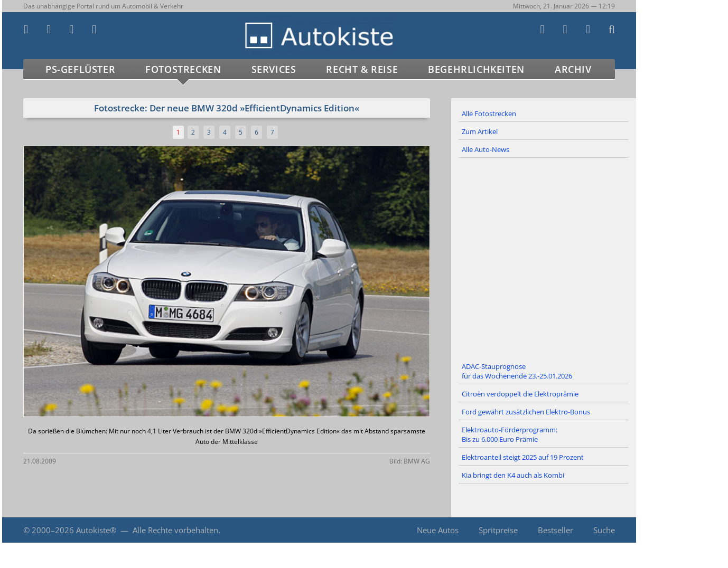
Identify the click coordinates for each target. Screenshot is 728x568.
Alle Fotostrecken (489, 113)
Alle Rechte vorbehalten (175, 530)
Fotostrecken (183, 69)
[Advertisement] (544, 258)
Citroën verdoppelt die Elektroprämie (520, 394)
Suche (604, 530)
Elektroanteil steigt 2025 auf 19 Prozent (523, 457)
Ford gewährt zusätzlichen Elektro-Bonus (526, 412)
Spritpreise (498, 530)
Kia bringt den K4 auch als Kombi (513, 475)
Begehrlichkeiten (476, 69)
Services (274, 69)
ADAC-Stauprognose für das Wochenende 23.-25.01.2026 (517, 371)
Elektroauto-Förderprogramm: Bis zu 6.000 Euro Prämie (510, 434)
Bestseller (556, 530)
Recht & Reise (362, 69)
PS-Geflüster (80, 69)
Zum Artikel (480, 131)
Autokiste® (96, 530)
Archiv (573, 69)
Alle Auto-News (486, 149)
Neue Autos (438, 530)
